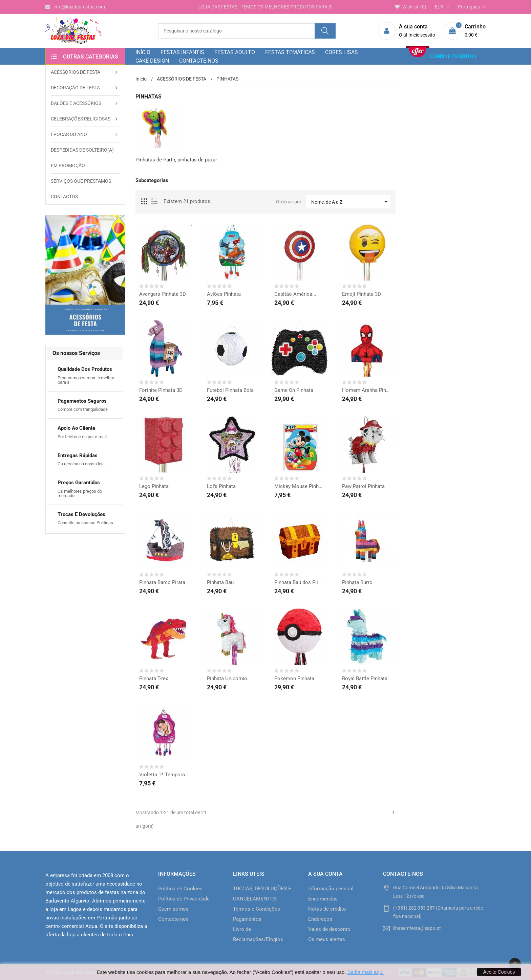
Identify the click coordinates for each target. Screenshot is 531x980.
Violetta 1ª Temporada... (164, 775)
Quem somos (173, 909)
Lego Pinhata (154, 486)
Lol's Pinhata (221, 486)
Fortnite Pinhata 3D (161, 390)
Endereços (320, 919)
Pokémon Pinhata (294, 678)
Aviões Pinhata (224, 294)
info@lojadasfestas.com (75, 7)
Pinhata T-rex (154, 678)
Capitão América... (295, 294)
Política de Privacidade (184, 899)
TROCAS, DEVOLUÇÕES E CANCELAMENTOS (262, 894)
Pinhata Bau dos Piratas (299, 582)
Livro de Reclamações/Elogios (258, 934)
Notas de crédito (327, 909)
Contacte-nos (173, 919)
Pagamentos (247, 919)
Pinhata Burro (357, 582)
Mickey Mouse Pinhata (299, 486)
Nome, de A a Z (351, 202)
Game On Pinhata (294, 390)
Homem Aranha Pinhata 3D (367, 390)
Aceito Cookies (499, 972)
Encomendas (323, 899)
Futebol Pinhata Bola (230, 390)
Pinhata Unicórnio (227, 678)
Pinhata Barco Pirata (162, 582)
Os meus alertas (327, 939)
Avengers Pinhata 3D (163, 294)
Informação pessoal (331, 889)
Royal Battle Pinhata (365, 678)
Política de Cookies (180, 889)
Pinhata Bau (220, 582)
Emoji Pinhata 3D (362, 294)
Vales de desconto (329, 929)
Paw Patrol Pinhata (363, 486)
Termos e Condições (257, 909)
